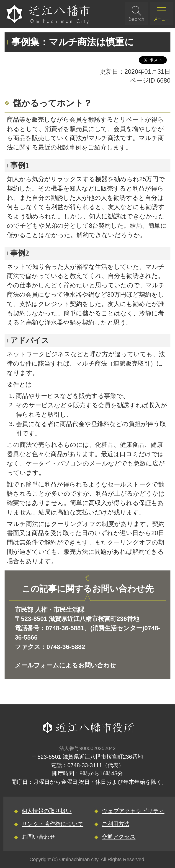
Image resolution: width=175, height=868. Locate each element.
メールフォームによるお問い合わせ (65, 665)
